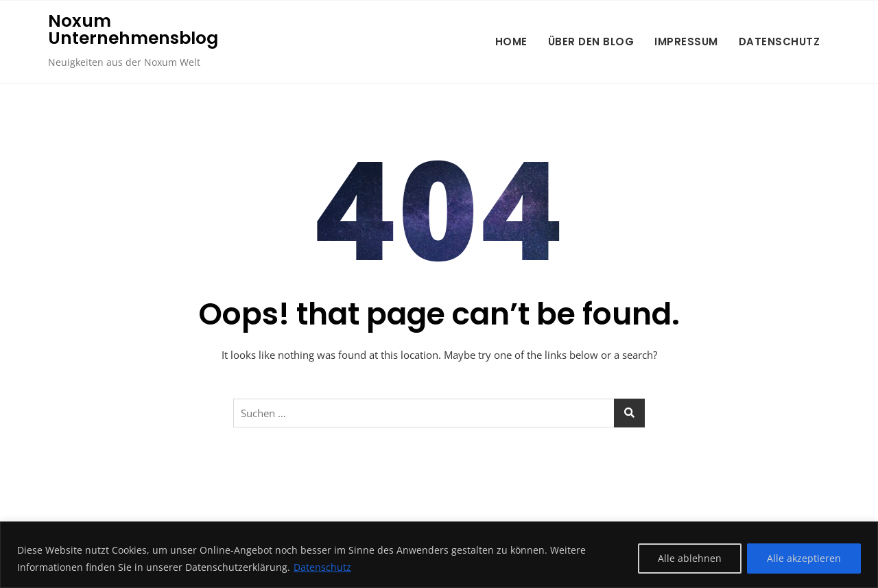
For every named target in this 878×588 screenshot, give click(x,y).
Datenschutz (322, 567)
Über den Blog (591, 42)
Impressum (686, 42)
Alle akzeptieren (804, 558)
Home (511, 42)
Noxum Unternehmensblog (133, 30)
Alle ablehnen (690, 558)
